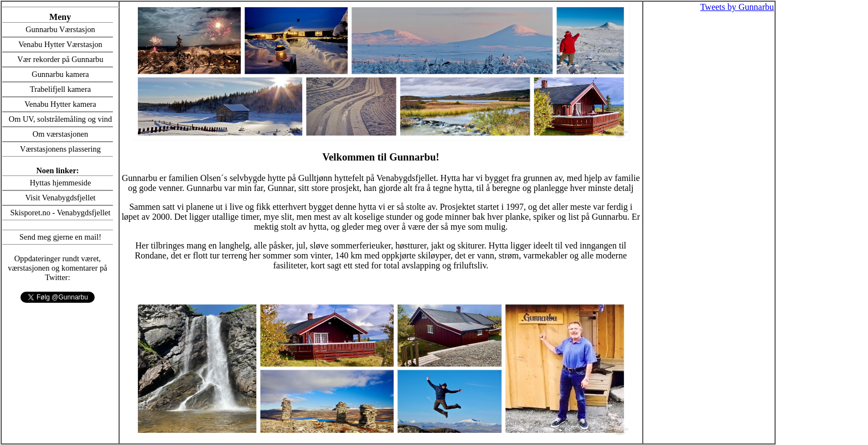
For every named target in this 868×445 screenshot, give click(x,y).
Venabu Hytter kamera (60, 104)
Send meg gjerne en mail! (60, 237)
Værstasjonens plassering (60, 149)
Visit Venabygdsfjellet (60, 198)
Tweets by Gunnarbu (737, 7)
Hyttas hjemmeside (61, 183)
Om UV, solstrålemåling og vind (60, 119)
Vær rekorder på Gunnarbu (60, 59)
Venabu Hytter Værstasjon (60, 44)
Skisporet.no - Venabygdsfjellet (61, 213)
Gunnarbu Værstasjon (60, 29)
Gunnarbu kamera (60, 74)
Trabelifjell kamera (60, 89)
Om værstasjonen (60, 134)
